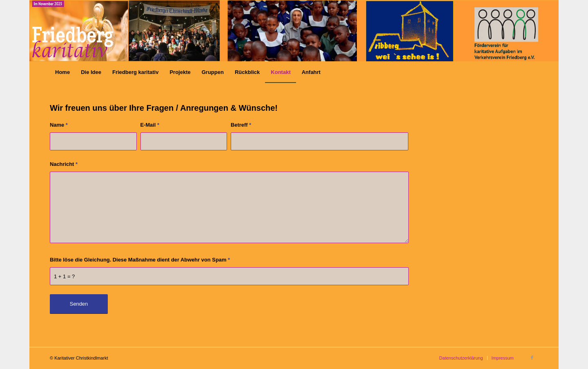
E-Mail (150, 125)
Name (59, 125)
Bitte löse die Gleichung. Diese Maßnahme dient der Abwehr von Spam (140, 260)
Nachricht (64, 164)
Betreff (241, 125)
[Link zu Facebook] (532, 358)
